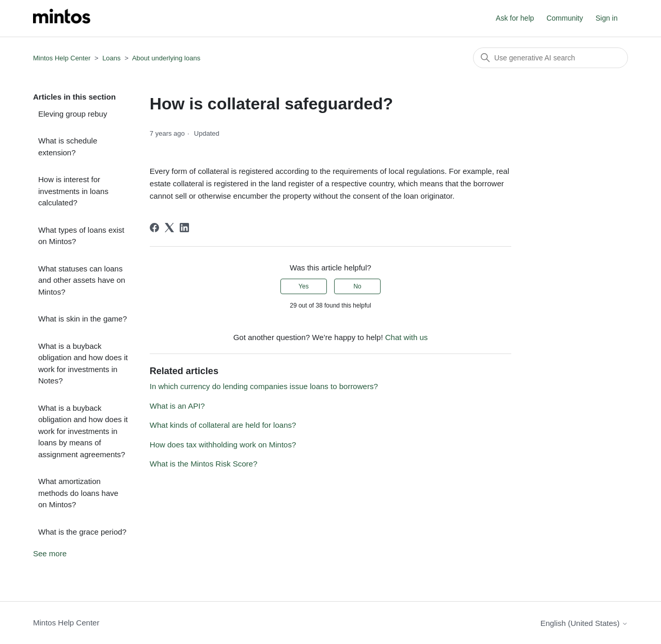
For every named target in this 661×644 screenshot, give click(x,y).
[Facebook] (154, 228)
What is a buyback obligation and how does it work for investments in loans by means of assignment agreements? (83, 431)
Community (565, 18)
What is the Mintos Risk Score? (203, 464)
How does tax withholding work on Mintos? (223, 445)
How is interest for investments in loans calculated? (73, 191)
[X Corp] (169, 228)
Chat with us (407, 337)
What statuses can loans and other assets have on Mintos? (82, 280)
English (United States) (584, 623)
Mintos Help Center (62, 58)
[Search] (550, 58)
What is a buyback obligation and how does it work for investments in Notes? (83, 364)
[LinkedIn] (184, 228)
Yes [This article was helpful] (304, 286)
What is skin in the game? (83, 319)
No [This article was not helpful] (357, 286)
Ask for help (515, 18)
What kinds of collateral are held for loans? (223, 425)
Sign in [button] (607, 18)
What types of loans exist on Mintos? (81, 236)
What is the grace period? (82, 532)
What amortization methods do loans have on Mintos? (78, 493)
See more (50, 553)
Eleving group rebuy (73, 114)
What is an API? (177, 406)
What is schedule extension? (68, 147)
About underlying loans (166, 58)
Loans (111, 58)
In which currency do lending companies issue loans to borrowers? (264, 386)
